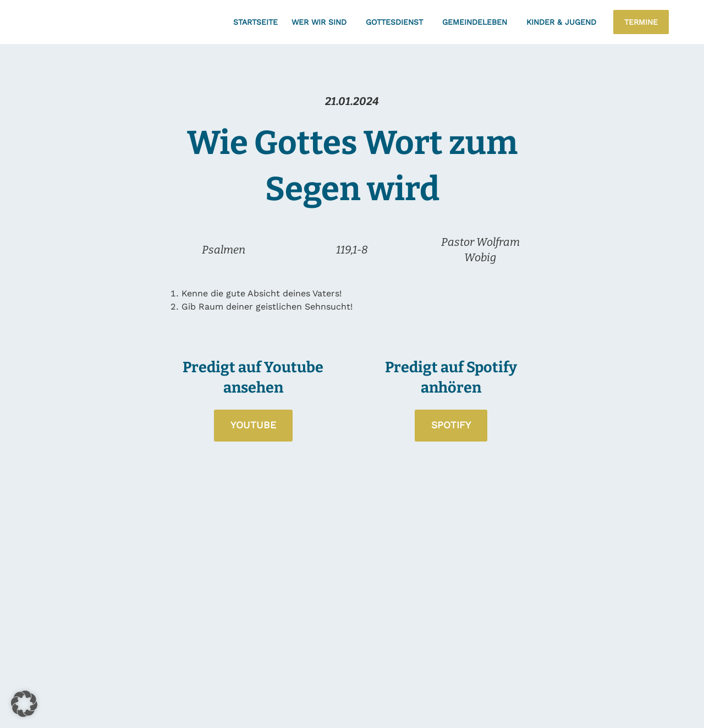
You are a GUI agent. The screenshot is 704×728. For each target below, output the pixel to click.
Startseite (255, 22)
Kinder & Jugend (564, 22)
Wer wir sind (322, 22)
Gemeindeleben (477, 22)
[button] (24, 704)
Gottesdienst (397, 22)
